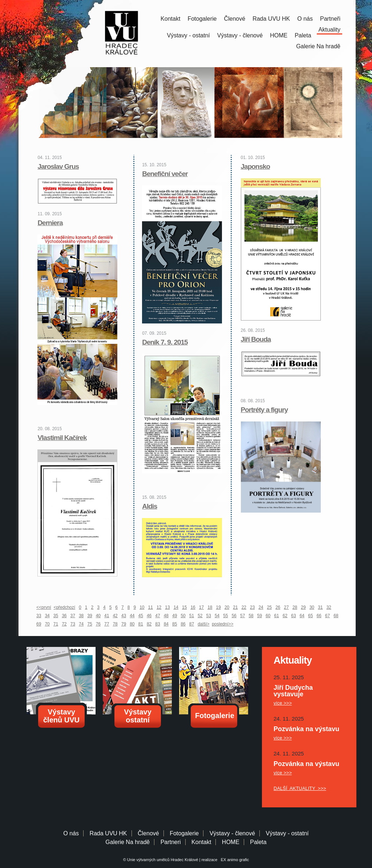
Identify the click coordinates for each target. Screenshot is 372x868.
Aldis (149, 506)
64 (302, 616)
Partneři (330, 19)
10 (142, 607)
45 (141, 616)
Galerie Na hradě (128, 842)
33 (39, 616)
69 (39, 624)
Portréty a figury (264, 410)
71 (56, 624)
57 (242, 616)
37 (73, 616)
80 (132, 624)
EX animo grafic (234, 860)
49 (175, 616)
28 (295, 607)
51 (192, 616)
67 (327, 616)
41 (107, 616)
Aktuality (329, 30)
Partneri (171, 842)
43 (124, 616)
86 (183, 624)
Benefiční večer (165, 174)
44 (132, 616)
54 (217, 616)
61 (277, 616)
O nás (305, 19)
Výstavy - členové (240, 35)
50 (183, 616)
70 (47, 624)
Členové (234, 19)
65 (310, 616)
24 (261, 607)
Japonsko (256, 166)
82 (149, 624)
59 (260, 616)
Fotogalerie (202, 19)
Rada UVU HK (271, 19)
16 (193, 607)
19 (219, 607)
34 (47, 616)
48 (166, 616)
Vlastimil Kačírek (62, 438)
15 (184, 607)
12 (159, 607)
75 (90, 624)
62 (285, 616)
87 (192, 624)
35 (56, 616)
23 (252, 607)
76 (98, 624)
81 (141, 624)
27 (286, 607)
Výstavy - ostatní (189, 35)
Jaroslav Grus (58, 166)
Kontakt (170, 19)
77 (107, 624)
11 (151, 607)
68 (336, 616)
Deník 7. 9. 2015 (165, 342)
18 (210, 607)
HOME (279, 35)
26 (278, 607)
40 (98, 616)
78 (115, 624)
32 (329, 607)
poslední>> (223, 624)
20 (227, 607)
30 (312, 607)
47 (157, 616)
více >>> (283, 703)
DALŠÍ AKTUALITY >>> (300, 788)
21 (235, 607)
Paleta (303, 35)
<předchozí (64, 607)
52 (200, 616)
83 (157, 624)
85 (175, 624)
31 (320, 607)
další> (203, 624)
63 (293, 616)
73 (73, 624)
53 (209, 616)
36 (64, 616)
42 (115, 616)
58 (251, 616)
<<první (44, 607)
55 (225, 616)
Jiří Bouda (256, 339)
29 (303, 607)
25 (269, 607)
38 (81, 616)
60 (268, 616)
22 (244, 607)
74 (81, 624)
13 (167, 607)
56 (234, 616)
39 (90, 616)
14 (176, 607)
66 (319, 616)
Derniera (50, 223)
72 (64, 624)
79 (124, 624)
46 (149, 616)
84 (166, 624)
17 (201, 607)
